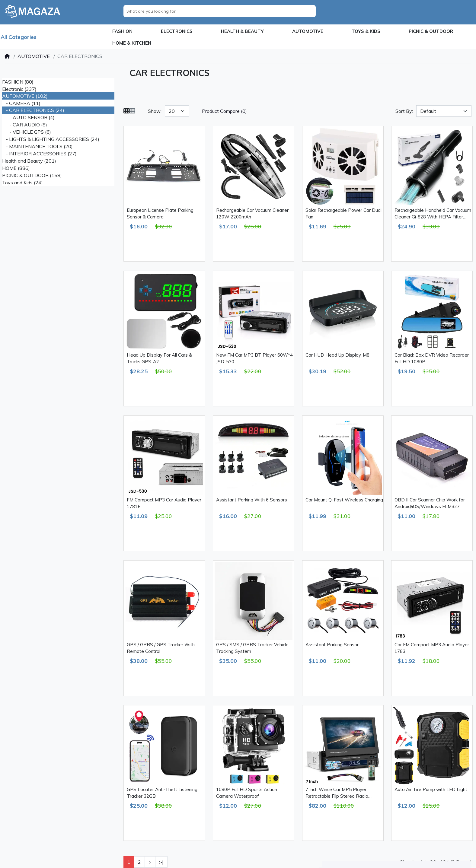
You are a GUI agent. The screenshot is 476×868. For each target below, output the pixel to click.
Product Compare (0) (224, 111)
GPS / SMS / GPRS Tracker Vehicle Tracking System (252, 648)
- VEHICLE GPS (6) (27, 132)
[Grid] (126, 111)
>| (161, 862)
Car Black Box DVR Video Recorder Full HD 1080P (432, 358)
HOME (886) (16, 168)
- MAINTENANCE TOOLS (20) (37, 146)
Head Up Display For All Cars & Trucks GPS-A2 (159, 358)
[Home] (7, 56)
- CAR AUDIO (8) (25, 125)
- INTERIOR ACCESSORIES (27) (39, 154)
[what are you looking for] (221, 11)
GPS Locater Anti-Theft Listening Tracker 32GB (162, 793)
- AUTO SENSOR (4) (28, 117)
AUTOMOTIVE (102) (25, 96)
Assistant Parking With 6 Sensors (252, 500)
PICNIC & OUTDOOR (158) (32, 175)
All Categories (19, 37)
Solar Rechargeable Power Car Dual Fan (343, 214)
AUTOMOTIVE (34, 56)
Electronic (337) (19, 89)
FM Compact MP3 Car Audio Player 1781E (164, 503)
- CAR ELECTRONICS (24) (33, 110)
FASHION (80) (18, 82)
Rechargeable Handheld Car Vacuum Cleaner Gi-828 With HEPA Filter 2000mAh (433, 214)
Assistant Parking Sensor (332, 645)
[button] (122, 32)
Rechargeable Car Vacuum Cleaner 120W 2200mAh (252, 214)
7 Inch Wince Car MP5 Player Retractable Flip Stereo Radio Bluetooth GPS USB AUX (337, 793)
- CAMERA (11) (21, 103)
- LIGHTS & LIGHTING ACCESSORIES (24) (51, 139)
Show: (155, 111)
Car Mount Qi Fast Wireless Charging (344, 500)
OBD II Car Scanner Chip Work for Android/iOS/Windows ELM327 (430, 503)
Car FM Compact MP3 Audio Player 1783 (432, 648)
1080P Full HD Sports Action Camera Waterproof (247, 793)
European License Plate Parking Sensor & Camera (160, 214)
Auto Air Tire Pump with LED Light (431, 789)
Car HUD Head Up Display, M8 (337, 355)
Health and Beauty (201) (29, 161)
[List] (132, 111)
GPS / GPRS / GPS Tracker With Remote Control (161, 648)
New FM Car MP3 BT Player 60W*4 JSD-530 (254, 358)
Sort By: (404, 111)
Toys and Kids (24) (22, 183)
